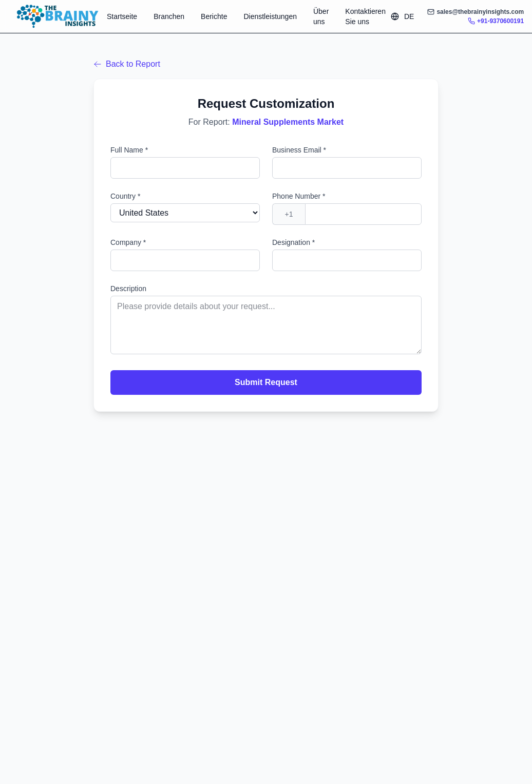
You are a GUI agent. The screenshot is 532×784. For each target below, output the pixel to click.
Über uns (321, 16)
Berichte (214, 16)
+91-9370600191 (496, 21)
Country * (125, 196)
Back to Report (127, 64)
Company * (128, 242)
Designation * (293, 242)
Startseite (122, 16)
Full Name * (129, 150)
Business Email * (299, 150)
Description (128, 289)
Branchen (169, 16)
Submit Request (266, 382)
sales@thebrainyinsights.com (476, 12)
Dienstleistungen (270, 16)
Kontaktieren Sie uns (365, 16)
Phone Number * (299, 196)
